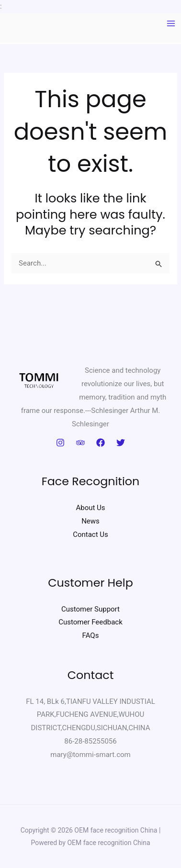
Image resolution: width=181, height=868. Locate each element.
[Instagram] (60, 443)
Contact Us (90, 534)
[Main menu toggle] (171, 24)
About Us (90, 508)
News (90, 521)
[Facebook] (101, 443)
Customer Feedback (90, 622)
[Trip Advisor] (80, 443)
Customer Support (90, 609)
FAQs (91, 635)
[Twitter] (121, 443)
